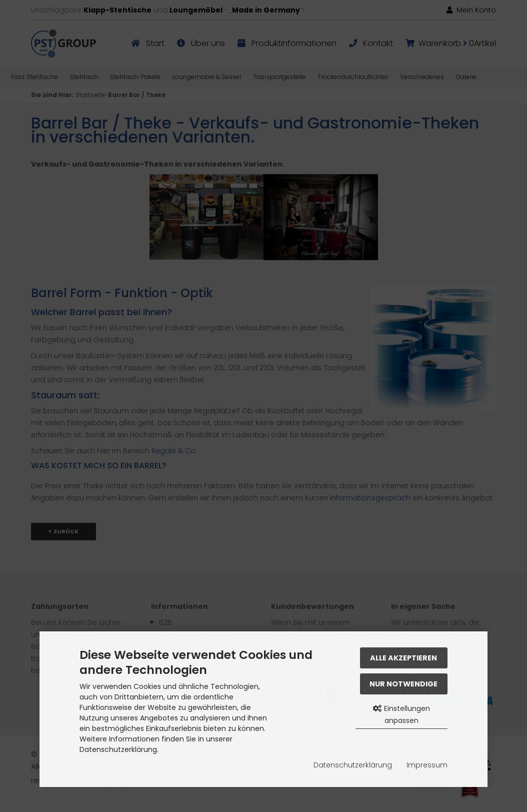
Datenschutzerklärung (353, 765)
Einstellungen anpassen (401, 714)
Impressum (427, 765)
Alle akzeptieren (403, 658)
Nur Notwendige (403, 684)
